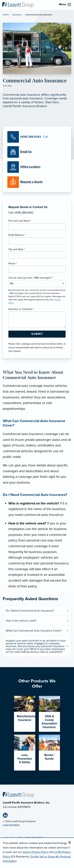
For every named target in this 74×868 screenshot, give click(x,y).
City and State (17, 249)
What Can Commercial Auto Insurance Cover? (34, 631)
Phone (13, 264)
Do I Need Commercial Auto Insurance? (30, 611)
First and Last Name (20, 221)
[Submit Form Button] (37, 334)
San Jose (7, 86)
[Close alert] (70, 842)
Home (6, 15)
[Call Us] (37, 137)
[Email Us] (26, 152)
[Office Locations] (37, 167)
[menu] (69, 5)
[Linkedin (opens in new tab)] (7, 816)
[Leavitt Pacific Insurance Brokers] (18, 5)
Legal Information (11, 825)
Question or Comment (21, 309)
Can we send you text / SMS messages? (31, 278)
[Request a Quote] (37, 182)
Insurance (17, 15)
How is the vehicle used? (21, 621)
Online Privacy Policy (35, 852)
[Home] (18, 795)
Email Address (17, 235)
